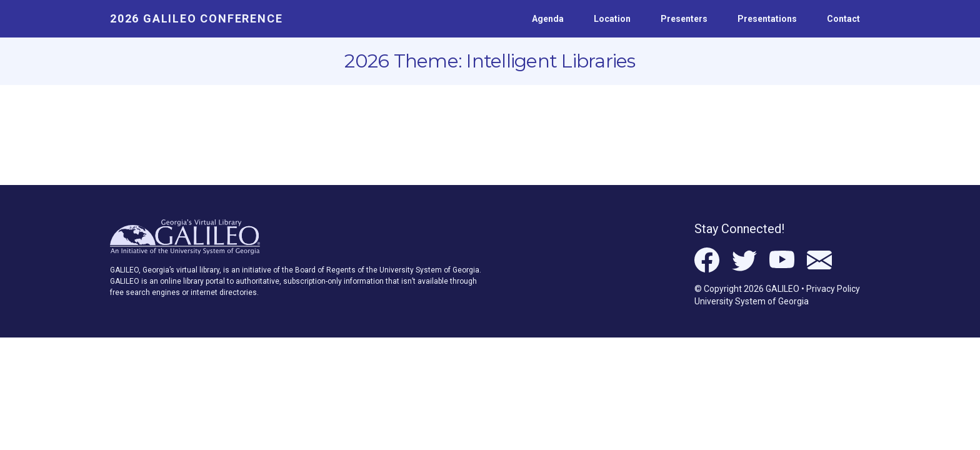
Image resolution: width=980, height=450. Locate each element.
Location (612, 19)
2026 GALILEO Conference (196, 18)
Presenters (684, 19)
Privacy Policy (833, 289)
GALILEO (782, 289)
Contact (843, 19)
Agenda (548, 19)
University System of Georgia (752, 301)
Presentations (767, 19)
